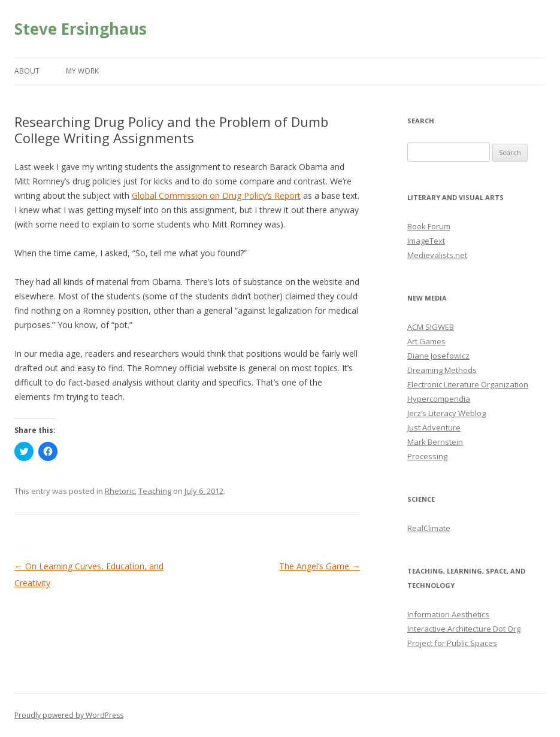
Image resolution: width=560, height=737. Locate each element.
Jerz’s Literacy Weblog (447, 413)
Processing (427, 456)
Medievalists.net (437, 255)
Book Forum (429, 226)
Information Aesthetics (448, 614)
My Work (82, 71)
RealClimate (429, 528)
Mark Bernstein (435, 442)
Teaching (155, 491)
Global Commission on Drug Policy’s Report (216, 195)
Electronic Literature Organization (468, 384)
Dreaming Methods (442, 370)
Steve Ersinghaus (81, 29)
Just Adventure (434, 427)
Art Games (426, 341)
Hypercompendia (439, 399)
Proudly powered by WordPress (69, 715)
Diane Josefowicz (438, 356)
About (27, 71)
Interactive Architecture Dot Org (464, 629)
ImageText (426, 241)
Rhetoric (120, 491)
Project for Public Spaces (452, 643)
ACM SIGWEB (431, 327)
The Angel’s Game (320, 566)
